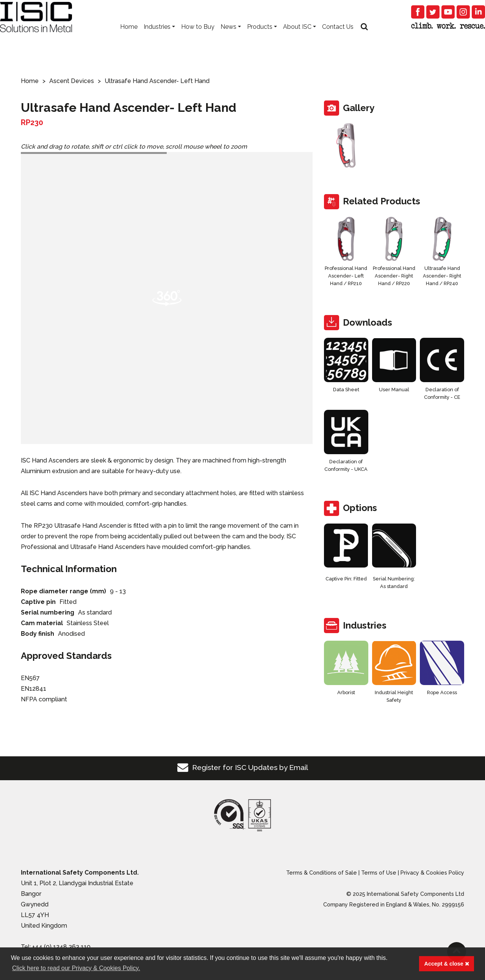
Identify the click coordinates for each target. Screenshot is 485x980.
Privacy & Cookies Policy (432, 873)
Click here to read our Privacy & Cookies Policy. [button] (76, 968)
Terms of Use (379, 873)
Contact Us (338, 38)
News (228, 38)
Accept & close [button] (447, 964)
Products (260, 38)
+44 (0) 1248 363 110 (61, 947)
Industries (157, 38)
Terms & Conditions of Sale (322, 873)
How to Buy (198, 38)
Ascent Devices (72, 81)
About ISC (297, 38)
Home (129, 38)
